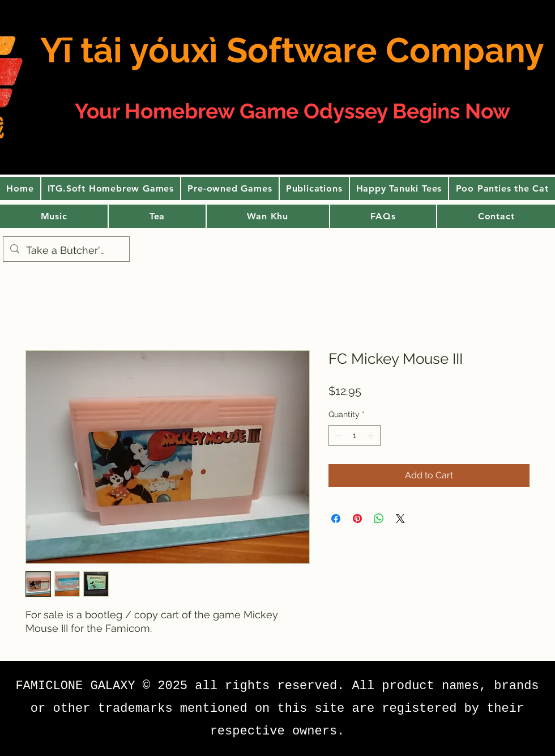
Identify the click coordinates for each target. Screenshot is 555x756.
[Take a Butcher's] (66, 250)
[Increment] (372, 436)
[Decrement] (337, 436)
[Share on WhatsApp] (379, 519)
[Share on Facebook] (336, 519)
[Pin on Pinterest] (357, 519)
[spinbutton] (355, 436)
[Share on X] (400, 519)
